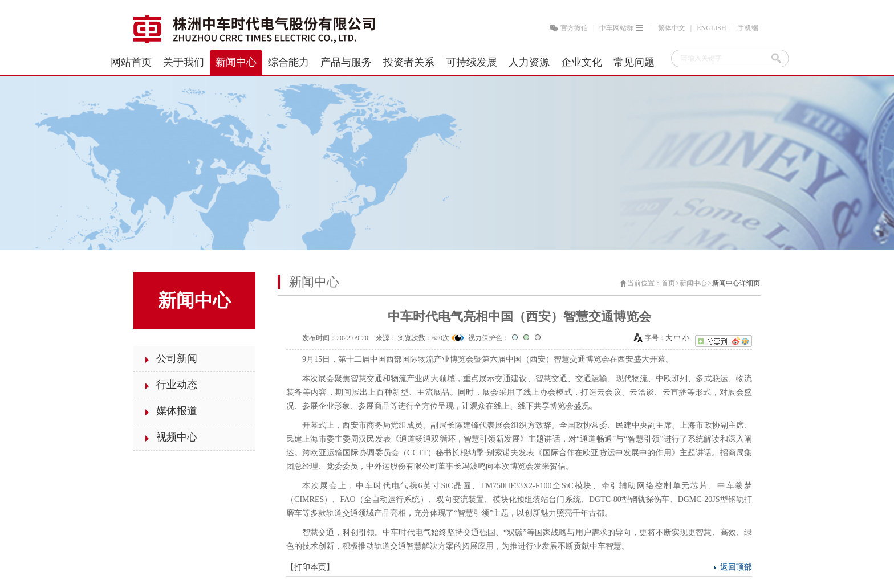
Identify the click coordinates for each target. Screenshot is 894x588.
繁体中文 (672, 28)
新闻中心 (693, 283)
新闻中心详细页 (736, 283)
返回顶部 (736, 567)
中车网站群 (623, 28)
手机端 (748, 28)
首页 (668, 283)
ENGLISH (711, 28)
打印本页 (310, 567)
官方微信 (574, 28)
